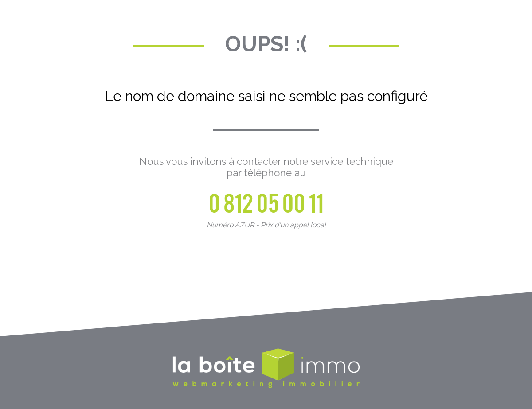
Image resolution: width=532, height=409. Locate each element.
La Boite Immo (266, 369)
